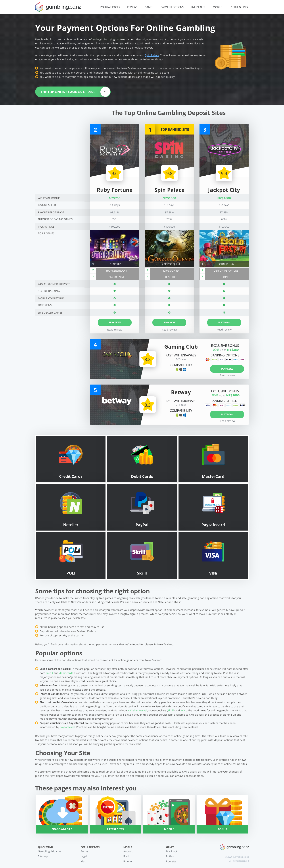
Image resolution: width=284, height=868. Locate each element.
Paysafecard (67, 727)
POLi (183, 710)
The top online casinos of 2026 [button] (75, 92)
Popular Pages (110, 7)
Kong (226, 277)
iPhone (128, 861)
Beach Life (171, 277)
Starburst (116, 264)
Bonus (85, 851)
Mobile (217, 7)
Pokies (170, 856)
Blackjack (172, 851)
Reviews (132, 7)
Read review (169, 330)
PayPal (143, 710)
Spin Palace (152, 55)
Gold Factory (226, 264)
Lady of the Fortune (226, 271)
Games (149, 7)
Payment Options (172, 7)
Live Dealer (198, 7)
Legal (84, 856)
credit (50, 673)
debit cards (66, 673)
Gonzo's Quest (171, 264)
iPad (126, 856)
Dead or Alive (116, 277)
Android (128, 851)
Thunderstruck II (116, 271)
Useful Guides (239, 7)
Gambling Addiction (50, 851)
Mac (83, 861)
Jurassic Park (171, 271)
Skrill (171, 710)
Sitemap (43, 856)
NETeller (133, 710)
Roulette (171, 861)
